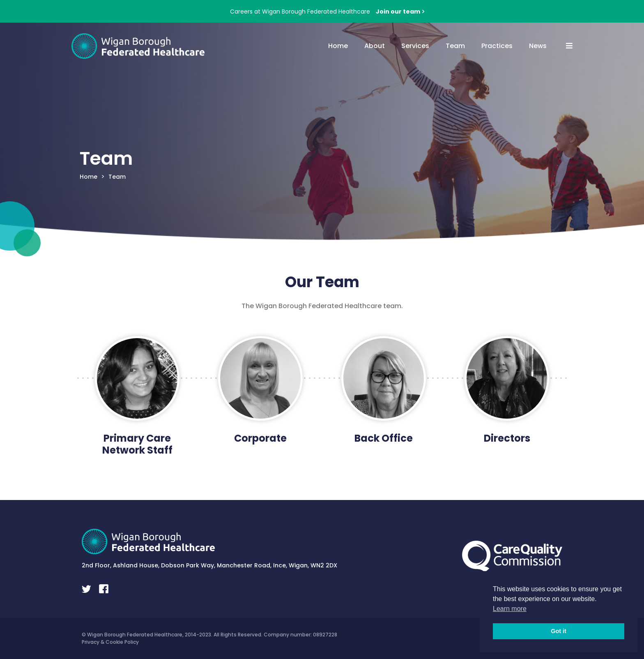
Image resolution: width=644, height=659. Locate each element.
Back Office (384, 438)
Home (338, 46)
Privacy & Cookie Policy (110, 642)
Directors (507, 438)
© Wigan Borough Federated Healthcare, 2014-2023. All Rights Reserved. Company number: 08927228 (209, 635)
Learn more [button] (510, 609)
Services (415, 46)
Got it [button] (559, 631)
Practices (497, 46)
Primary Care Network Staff (137, 444)
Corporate (260, 438)
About (375, 46)
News (538, 46)
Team (455, 46)
